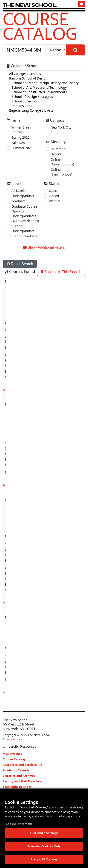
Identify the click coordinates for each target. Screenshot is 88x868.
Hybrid (56, 154)
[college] (44, 92)
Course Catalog (40, 26)
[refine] (56, 50)
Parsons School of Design (44, 78)
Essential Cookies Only (44, 846)
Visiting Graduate (25, 236)
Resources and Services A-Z (23, 765)
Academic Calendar (17, 770)
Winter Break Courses (21, 130)
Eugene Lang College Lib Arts (44, 110)
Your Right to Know (17, 787)
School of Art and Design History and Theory (44, 83)
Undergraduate (23, 196)
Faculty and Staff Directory (22, 781)
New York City (61, 127)
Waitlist (54, 201)
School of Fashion (44, 101)
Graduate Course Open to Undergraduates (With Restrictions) (25, 214)
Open (53, 191)
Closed (54, 196)
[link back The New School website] (30, 5)
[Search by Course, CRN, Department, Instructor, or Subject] (24, 50)
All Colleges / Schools (44, 74)
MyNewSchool (13, 754)
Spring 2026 (21, 137)
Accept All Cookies (44, 860)
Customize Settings (44, 833)
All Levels (18, 191)
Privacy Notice (13, 739)
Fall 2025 (18, 143)
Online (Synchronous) (62, 172)
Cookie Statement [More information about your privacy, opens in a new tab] (19, 824)
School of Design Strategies (44, 97)
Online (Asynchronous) (62, 162)
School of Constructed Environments (44, 92)
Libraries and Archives (19, 776)
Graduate (19, 201)
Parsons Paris (44, 106)
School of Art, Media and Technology (44, 88)
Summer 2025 (22, 148)
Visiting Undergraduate (23, 228)
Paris (54, 133)
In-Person (58, 149)
